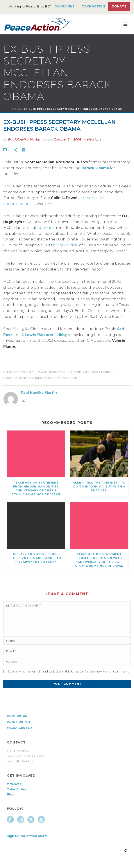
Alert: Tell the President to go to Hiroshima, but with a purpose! (99, 486)
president (106, 372)
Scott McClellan (15, 378)
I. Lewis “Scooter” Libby (44, 335)
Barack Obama (95, 168)
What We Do (19, 722)
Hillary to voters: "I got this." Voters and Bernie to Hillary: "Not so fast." (36, 558)
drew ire (46, 228)
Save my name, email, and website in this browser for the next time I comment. (69, 671)
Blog (11, 794)
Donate (119, 6)
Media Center (19, 728)
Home (16, 109)
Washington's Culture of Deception (52, 378)
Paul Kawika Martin (24, 139)
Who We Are (18, 716)
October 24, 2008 (67, 139)
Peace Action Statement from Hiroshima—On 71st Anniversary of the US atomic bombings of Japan (36, 488)
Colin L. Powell (36, 372)
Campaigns (65, 6)
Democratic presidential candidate (73, 372)
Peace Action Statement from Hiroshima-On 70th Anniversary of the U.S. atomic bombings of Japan (99, 560)
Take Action (93, 6)
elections (94, 139)
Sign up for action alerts (27, 836)
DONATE (14, 784)
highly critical (66, 245)
